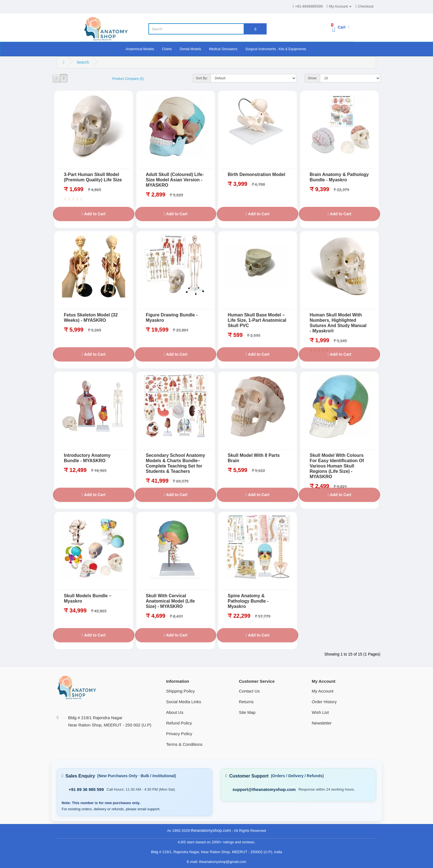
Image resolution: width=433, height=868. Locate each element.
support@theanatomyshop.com (264, 789)
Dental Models (191, 49)
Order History (324, 702)
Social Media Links (184, 702)
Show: (312, 78)
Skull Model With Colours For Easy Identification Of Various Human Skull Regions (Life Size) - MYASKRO (337, 466)
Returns (246, 702)
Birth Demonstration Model (256, 174)
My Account (323, 691)
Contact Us (249, 691)
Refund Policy (179, 723)
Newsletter (322, 723)
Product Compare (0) (128, 79)
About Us (175, 712)
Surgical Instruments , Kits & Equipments (276, 49)
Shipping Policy (181, 691)
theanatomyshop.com (211, 830)
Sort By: (202, 78)
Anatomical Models (140, 49)
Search (83, 62)
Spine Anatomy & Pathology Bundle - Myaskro (248, 601)
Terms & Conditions (184, 744)
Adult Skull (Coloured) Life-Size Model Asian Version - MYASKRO (175, 180)
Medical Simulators (223, 49)
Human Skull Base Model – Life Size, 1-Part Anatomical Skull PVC (257, 320)
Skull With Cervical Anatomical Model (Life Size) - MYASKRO (170, 601)
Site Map (247, 712)
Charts (167, 49)
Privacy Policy (179, 734)
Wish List (320, 712)
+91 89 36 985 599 (86, 789)
